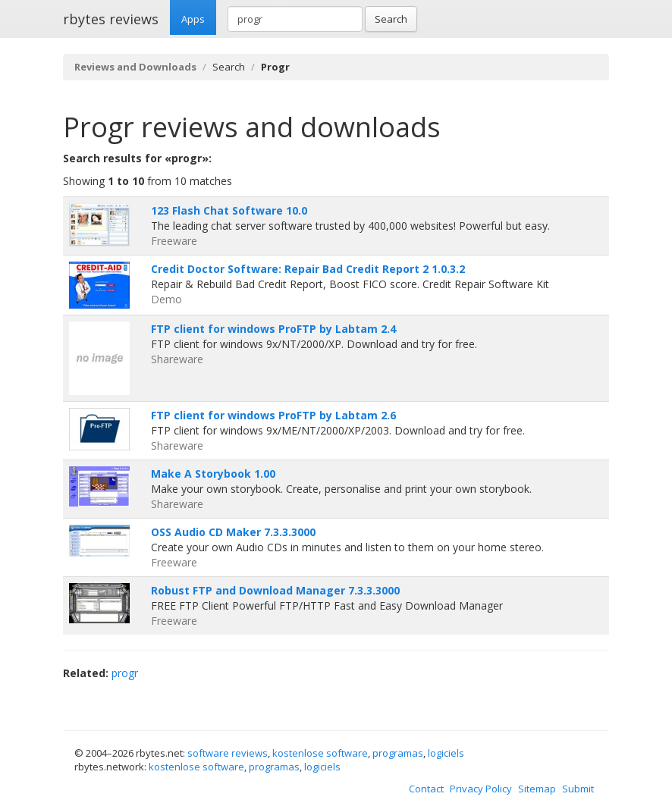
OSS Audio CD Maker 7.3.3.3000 (233, 532)
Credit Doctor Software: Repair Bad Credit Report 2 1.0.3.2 (308, 269)
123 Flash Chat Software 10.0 (229, 210)
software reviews (228, 753)
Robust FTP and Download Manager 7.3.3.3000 (275, 590)
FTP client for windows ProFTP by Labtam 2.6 (273, 415)
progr (125, 673)
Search (391, 19)
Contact (426, 789)
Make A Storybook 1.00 (213, 474)
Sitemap (537, 789)
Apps (193, 19)
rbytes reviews (111, 19)
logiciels (446, 753)
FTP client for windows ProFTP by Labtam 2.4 (273, 329)
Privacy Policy (481, 789)
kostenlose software (320, 753)
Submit (578, 789)
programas (398, 753)
